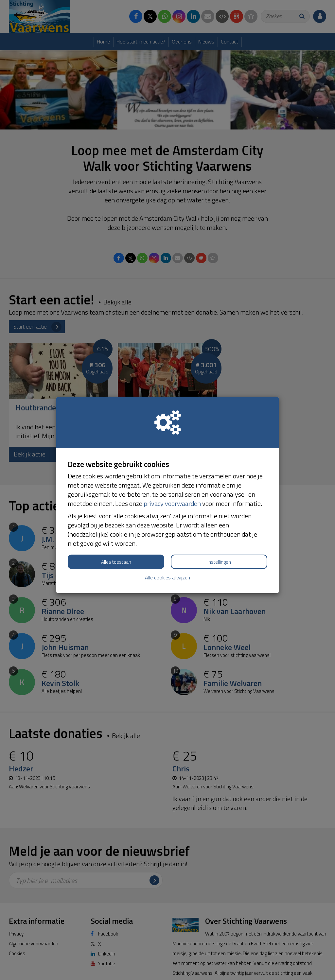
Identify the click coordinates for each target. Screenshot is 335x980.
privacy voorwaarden (172, 503)
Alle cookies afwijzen (167, 578)
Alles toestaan (116, 562)
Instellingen (219, 562)
